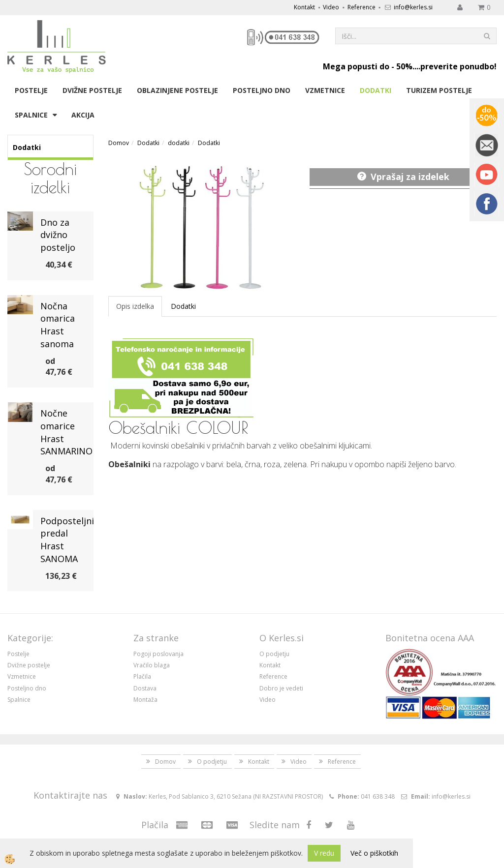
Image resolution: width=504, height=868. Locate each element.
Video (331, 7)
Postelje (31, 90)
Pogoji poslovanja (158, 654)
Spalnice (31, 115)
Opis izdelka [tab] (135, 306)
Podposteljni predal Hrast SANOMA (67, 540)
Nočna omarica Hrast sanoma (58, 325)
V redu (324, 853)
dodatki (179, 143)
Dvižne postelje (92, 90)
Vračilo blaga (152, 665)
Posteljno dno (262, 90)
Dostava (145, 688)
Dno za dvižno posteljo (58, 235)
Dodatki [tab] (183, 306)
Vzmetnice (325, 90)
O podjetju (274, 654)
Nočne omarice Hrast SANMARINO (66, 432)
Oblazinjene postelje (177, 90)
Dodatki (376, 90)
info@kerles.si (413, 7)
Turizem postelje (439, 90)
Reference (362, 7)
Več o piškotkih (374, 853)
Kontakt (304, 7)
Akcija (83, 115)
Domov (119, 143)
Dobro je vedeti (281, 688)
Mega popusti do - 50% (368, 66)
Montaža (145, 700)
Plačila (142, 676)
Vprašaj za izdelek (410, 177)
